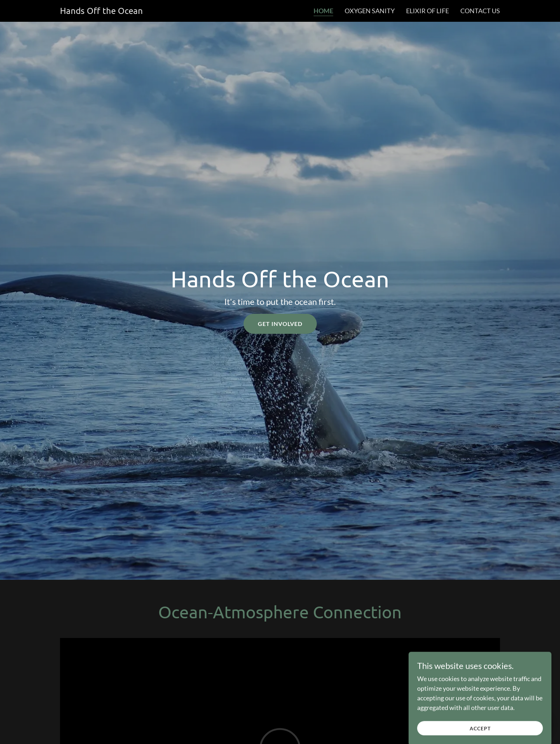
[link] (101, 11)
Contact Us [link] (480, 11)
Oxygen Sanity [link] (370, 11)
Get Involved (280, 324)
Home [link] (323, 11)
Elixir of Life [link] (427, 11)
